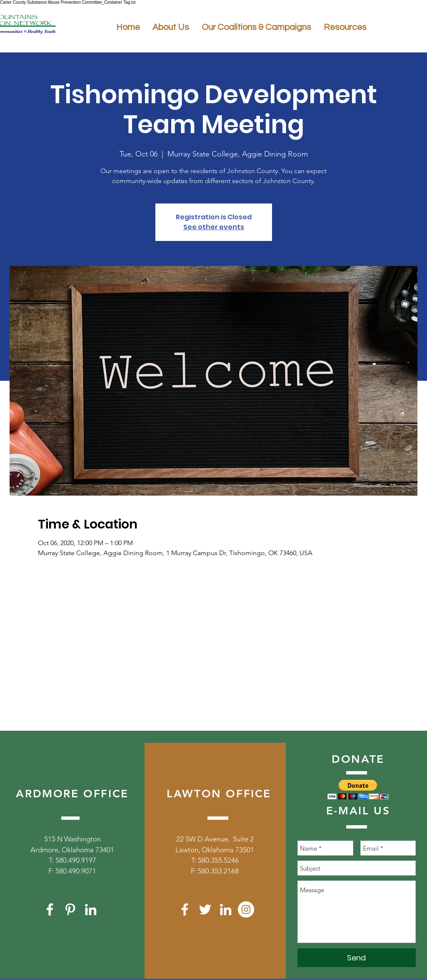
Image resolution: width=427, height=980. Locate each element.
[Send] (357, 958)
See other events (214, 227)
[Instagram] (246, 909)
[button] (358, 790)
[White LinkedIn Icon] (91, 909)
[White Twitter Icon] (205, 909)
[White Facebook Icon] (50, 909)
